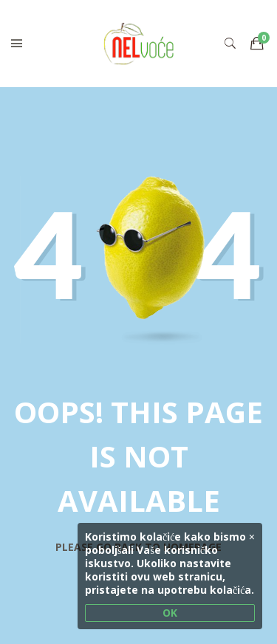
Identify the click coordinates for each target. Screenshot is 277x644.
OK (170, 613)
